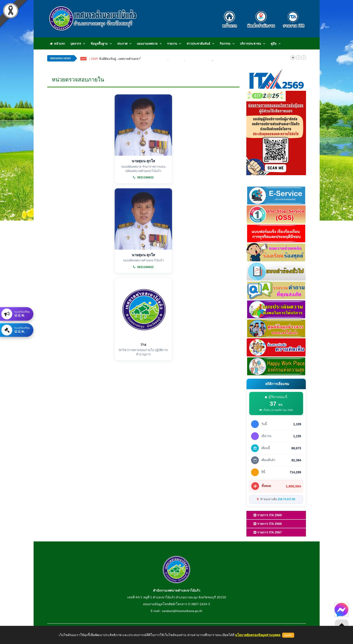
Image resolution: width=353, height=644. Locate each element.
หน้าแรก (57, 44)
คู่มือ (274, 44)
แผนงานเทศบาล (147, 44)
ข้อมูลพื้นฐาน (99, 44)
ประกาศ (122, 44)
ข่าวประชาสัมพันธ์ (198, 44)
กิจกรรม (225, 44)
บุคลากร (76, 44)
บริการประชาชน (251, 44)
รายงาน (172, 44)
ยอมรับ (288, 635)
